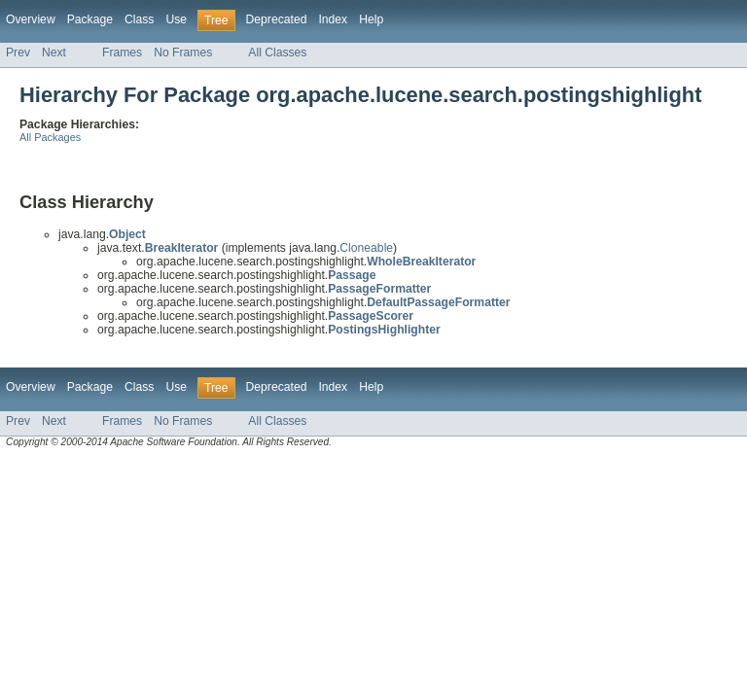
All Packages (50, 137)
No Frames (183, 52)
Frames (122, 52)
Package (90, 19)
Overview (31, 19)
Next (54, 52)
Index (333, 19)
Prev (18, 52)
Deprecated (277, 19)
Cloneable (366, 248)
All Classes (277, 52)
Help (371, 19)
